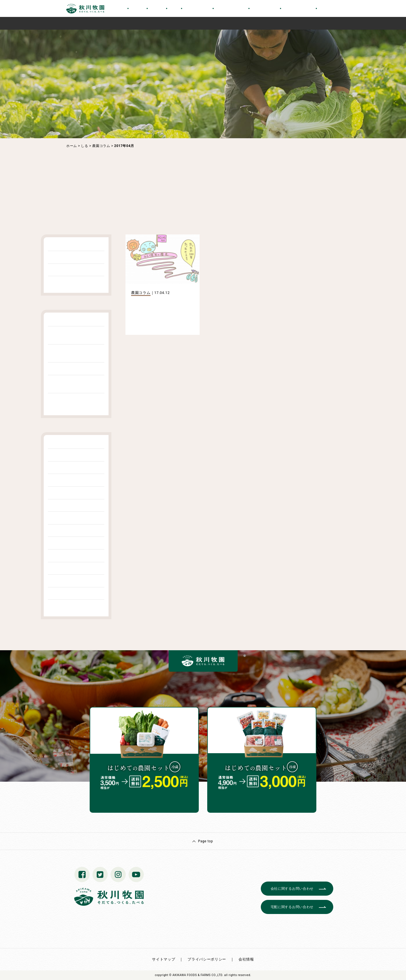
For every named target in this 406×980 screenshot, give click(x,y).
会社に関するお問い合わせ (292, 889)
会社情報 (246, 959)
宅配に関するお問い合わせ (292, 907)
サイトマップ (164, 959)
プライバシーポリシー (207, 959)
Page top (205, 841)
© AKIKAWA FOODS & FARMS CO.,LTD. (196, 975)
